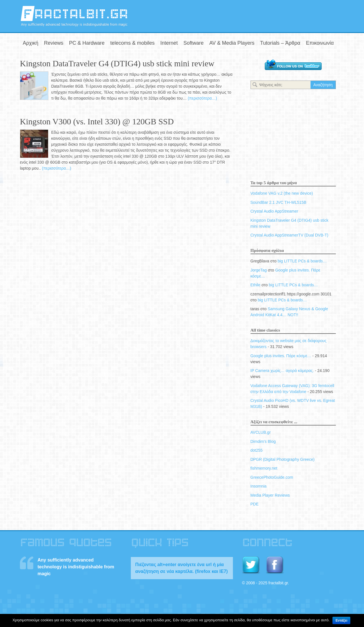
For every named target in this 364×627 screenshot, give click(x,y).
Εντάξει (341, 620)
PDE (255, 504)
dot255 (257, 450)
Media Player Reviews (270, 495)
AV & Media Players (232, 43)
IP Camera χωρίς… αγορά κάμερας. (282, 371)
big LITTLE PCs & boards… (302, 261)
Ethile (256, 285)
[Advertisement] (278, 15)
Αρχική (31, 43)
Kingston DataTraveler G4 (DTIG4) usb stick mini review (117, 63)
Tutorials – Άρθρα (280, 43)
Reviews (54, 43)
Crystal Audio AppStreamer (274, 211)
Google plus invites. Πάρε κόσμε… (281, 356)
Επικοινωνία (320, 43)
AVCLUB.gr (261, 432)
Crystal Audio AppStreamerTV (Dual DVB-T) (289, 235)
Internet (169, 43)
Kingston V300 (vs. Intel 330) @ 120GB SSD (97, 122)
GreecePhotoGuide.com (272, 477)
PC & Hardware (87, 43)
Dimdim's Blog (263, 441)
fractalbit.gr (74, 16)
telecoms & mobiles (133, 43)
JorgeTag (259, 270)
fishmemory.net (264, 468)
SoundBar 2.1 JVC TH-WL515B (279, 202)
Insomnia (259, 486)
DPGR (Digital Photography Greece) (283, 459)
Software (194, 43)
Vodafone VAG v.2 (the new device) (282, 193)
